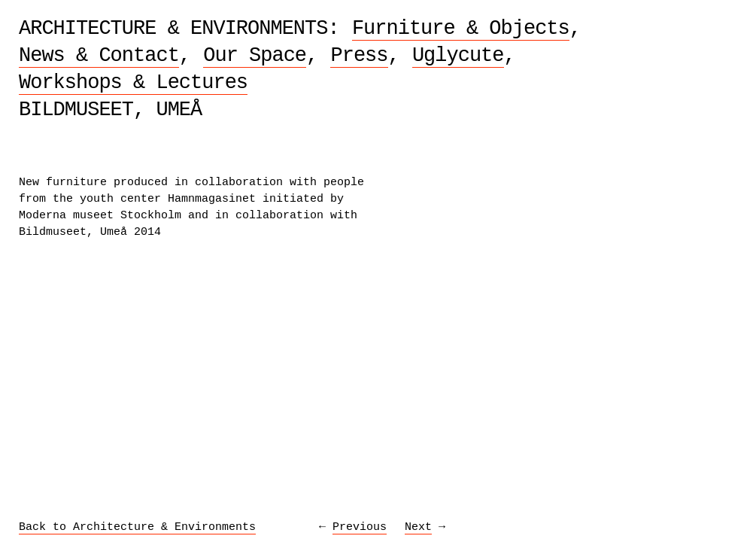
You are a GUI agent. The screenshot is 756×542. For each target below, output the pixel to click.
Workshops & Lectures (133, 83)
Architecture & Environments (173, 29)
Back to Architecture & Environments (137, 527)
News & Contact (99, 56)
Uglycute (458, 56)
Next (418, 527)
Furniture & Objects (461, 29)
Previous (360, 527)
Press (359, 56)
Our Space (255, 56)
